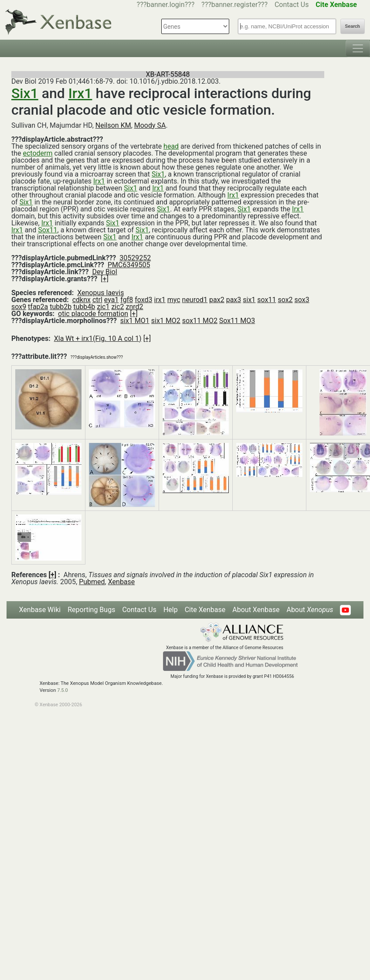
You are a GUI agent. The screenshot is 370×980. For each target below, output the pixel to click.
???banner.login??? (166, 5)
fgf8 (127, 300)
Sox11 (48, 230)
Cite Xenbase (205, 610)
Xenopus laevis (100, 293)
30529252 (135, 258)
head (171, 146)
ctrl (97, 300)
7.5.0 (63, 690)
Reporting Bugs (91, 610)
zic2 (117, 307)
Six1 (25, 93)
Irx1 (80, 93)
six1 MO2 (166, 321)
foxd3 (143, 300)
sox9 (19, 307)
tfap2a (38, 307)
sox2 (285, 300)
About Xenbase (256, 610)
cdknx (81, 300)
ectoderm (37, 153)
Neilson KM (113, 125)
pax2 (217, 300)
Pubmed (92, 582)
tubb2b (61, 307)
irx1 (160, 300)
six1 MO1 (135, 321)
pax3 (234, 300)
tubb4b (84, 307)
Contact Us (292, 5)
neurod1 (195, 300)
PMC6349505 (129, 265)
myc (174, 300)
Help (171, 610)
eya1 (112, 300)
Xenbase (122, 582)
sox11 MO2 (200, 321)
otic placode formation (93, 314)
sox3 (302, 300)
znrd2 (135, 307)
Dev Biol (104, 272)
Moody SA (150, 125)
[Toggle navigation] (358, 48)
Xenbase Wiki (40, 610)
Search (353, 26)
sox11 (266, 300)
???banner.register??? (234, 5)
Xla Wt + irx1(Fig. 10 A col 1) (98, 339)
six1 (249, 300)
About (310, 610)
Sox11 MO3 (237, 321)
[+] (105, 279)
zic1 (103, 307)
